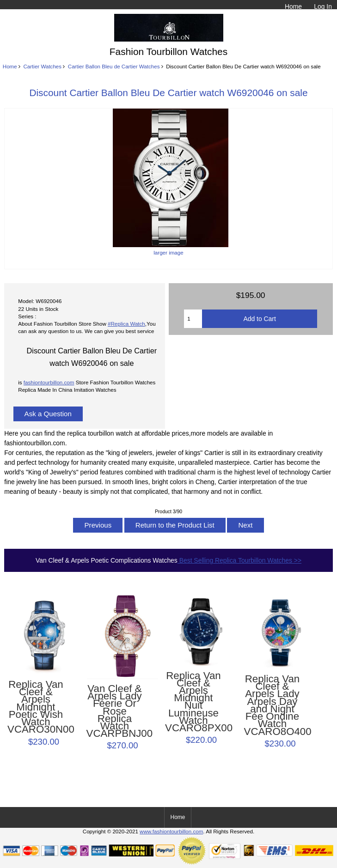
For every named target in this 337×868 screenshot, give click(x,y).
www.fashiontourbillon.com (171, 831)
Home (293, 6)
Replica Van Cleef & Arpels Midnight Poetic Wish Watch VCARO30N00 (36, 707)
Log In (323, 6)
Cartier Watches (42, 66)
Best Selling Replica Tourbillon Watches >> (239, 560)
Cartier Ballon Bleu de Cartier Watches (114, 66)
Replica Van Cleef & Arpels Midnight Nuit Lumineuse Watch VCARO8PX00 (193, 702)
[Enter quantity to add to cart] (193, 319)
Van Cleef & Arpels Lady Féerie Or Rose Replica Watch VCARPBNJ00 (115, 711)
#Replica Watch (126, 324)
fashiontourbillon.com (49, 382)
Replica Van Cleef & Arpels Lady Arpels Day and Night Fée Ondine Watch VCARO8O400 (273, 705)
